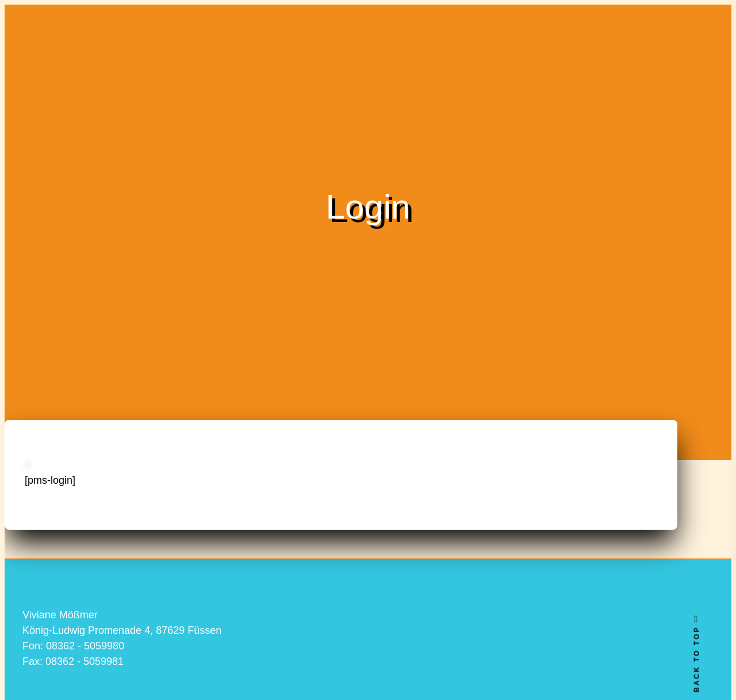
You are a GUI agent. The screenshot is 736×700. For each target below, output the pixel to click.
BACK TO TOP (696, 653)
